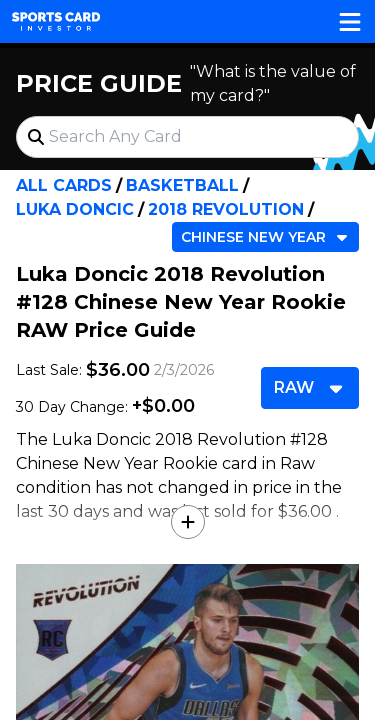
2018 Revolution (226, 209)
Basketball (182, 185)
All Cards (64, 185)
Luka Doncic (75, 209)
